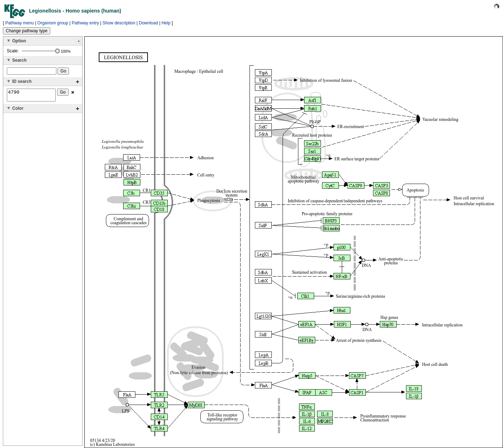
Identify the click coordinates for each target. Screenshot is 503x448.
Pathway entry (85, 23)
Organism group (53, 23)
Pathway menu (20, 23)
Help (166, 23)
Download (148, 23)
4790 (31, 96)
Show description (119, 23)
